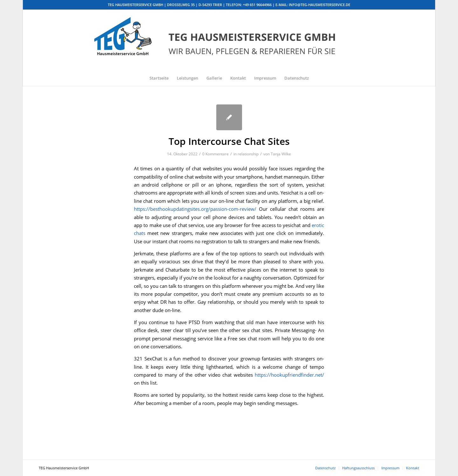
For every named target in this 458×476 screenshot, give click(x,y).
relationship (248, 154)
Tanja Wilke (281, 154)
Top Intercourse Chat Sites (229, 141)
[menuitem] (159, 78)
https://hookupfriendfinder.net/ (289, 375)
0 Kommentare (215, 154)
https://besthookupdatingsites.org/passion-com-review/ (195, 209)
